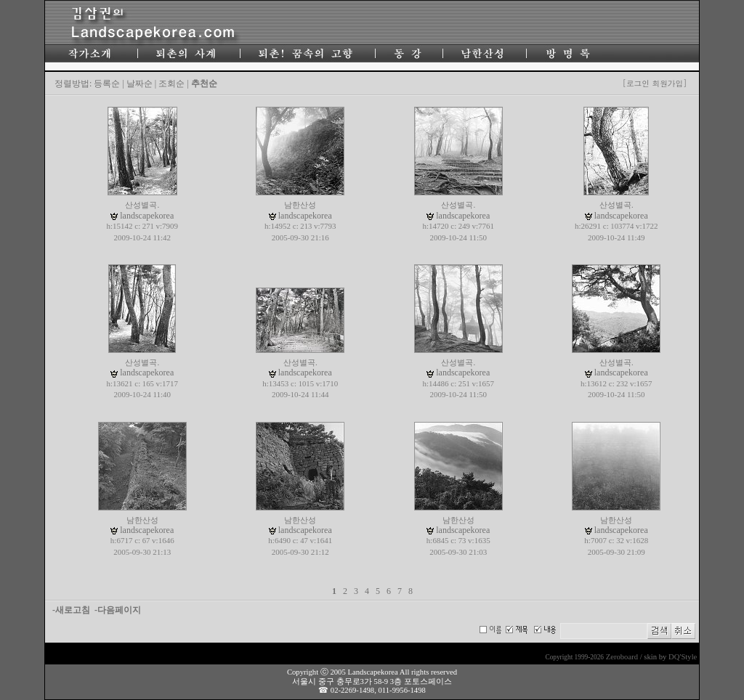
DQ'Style (683, 657)
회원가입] (671, 83)
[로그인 (636, 83)
